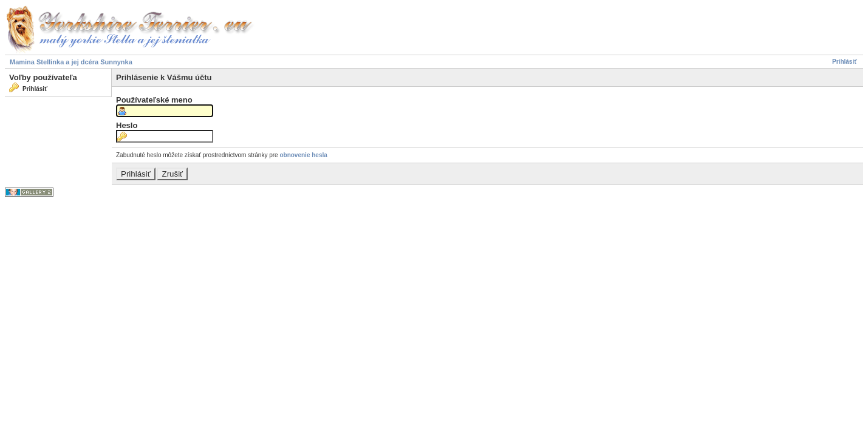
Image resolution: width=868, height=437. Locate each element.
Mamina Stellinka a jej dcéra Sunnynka (71, 62)
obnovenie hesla (303, 155)
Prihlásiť (845, 62)
